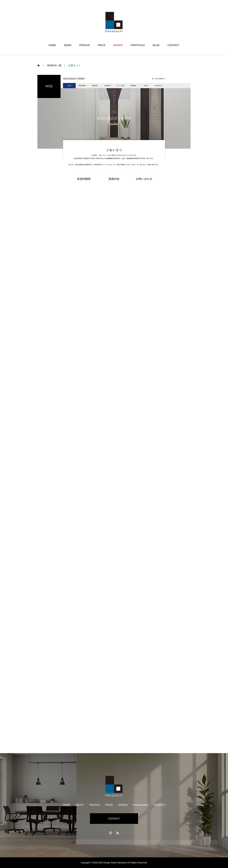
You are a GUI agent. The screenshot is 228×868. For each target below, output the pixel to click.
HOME (52, 45)
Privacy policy (141, 805)
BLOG (156, 45)
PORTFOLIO (138, 45)
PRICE (102, 45)
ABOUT (80, 805)
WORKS (118, 45)
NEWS (68, 45)
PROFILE (85, 45)
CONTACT (173, 45)
